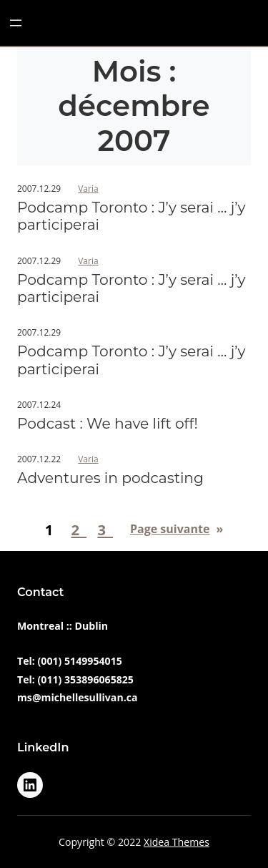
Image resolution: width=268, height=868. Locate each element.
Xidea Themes (177, 842)
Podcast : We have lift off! (108, 424)
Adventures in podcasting (110, 478)
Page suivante (177, 529)
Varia (88, 189)
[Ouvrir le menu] (16, 23)
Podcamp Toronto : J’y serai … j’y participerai (131, 216)
